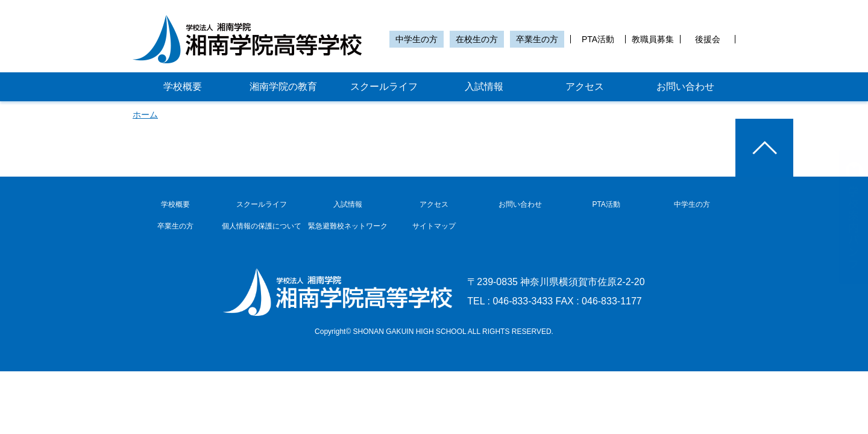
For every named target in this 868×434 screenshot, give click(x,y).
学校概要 (183, 86)
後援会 (708, 39)
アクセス (585, 86)
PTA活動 (598, 39)
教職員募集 (653, 39)
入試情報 (484, 86)
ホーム (145, 115)
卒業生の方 (537, 39)
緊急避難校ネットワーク (348, 226)
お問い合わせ (685, 86)
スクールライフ (384, 86)
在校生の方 (477, 39)
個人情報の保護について (262, 226)
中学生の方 (417, 39)
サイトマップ (434, 226)
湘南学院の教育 (283, 86)
